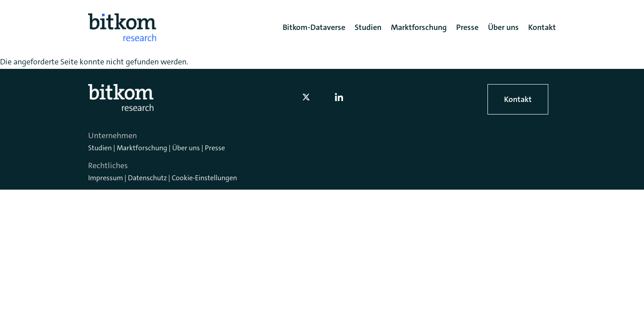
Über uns (186, 148)
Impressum (106, 178)
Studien (100, 148)
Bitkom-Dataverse (314, 27)
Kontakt (518, 99)
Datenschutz (147, 178)
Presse (215, 148)
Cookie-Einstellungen (204, 178)
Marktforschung (142, 148)
